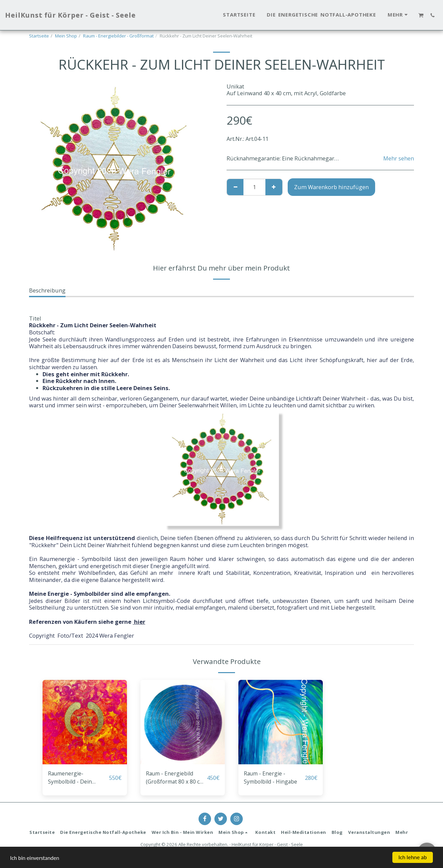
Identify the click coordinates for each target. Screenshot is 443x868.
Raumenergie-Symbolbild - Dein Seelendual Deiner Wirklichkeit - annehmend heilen (72, 778)
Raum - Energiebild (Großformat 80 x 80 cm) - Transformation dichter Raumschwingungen (174, 778)
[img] (85, 722)
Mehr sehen (399, 159)
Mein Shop (66, 36)
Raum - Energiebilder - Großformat (118, 36)
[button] (421, 15)
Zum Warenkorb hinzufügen (331, 187)
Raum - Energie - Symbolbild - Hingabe (272, 778)
